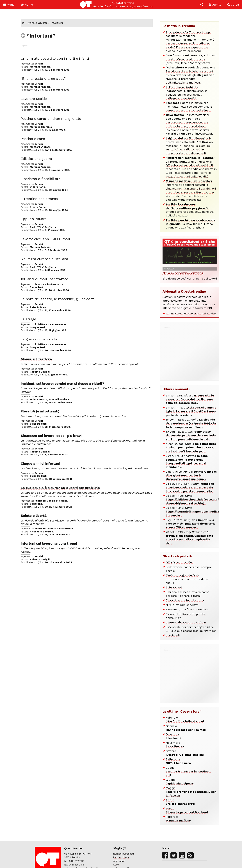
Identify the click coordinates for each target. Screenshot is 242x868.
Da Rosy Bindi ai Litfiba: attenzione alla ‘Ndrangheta (191, 224)
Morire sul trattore (36, 359)
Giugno (180, 782)
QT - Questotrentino (180, 562)
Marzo (187, 810)
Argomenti (119, 861)
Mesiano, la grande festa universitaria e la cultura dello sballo (187, 579)
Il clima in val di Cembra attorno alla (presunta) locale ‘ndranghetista (191, 59)
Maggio (191, 792)
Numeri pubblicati (123, 854)
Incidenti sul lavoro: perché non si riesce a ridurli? (62, 384)
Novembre (175, 745)
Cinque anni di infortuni (40, 463)
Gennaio (186, 728)
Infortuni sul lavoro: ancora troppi (49, 543)
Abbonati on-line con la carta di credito (191, 313)
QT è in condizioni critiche (183, 273)
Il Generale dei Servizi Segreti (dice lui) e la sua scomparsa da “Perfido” (191, 629)
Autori (117, 865)
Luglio (189, 771)
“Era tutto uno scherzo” (182, 605)
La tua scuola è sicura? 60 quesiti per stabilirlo (60, 488)
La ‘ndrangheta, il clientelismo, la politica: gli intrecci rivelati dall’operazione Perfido (187, 93)
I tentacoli (173, 635)
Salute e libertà (34, 516)
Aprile (180, 802)
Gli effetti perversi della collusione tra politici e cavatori (190, 210)
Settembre (178, 761)
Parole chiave (38, 23)
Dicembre (173, 736)
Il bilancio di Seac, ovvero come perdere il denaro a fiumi (188, 594)
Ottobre (185, 753)
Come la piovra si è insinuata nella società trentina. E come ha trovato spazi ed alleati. (189, 107)
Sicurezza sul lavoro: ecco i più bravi (51, 436)
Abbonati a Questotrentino (184, 291)
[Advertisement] (190, 352)
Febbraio (185, 719)
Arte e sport (174, 587)
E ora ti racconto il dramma (185, 600)
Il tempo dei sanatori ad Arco (186, 622)
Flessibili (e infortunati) (40, 411)
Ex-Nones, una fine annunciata (187, 609)
